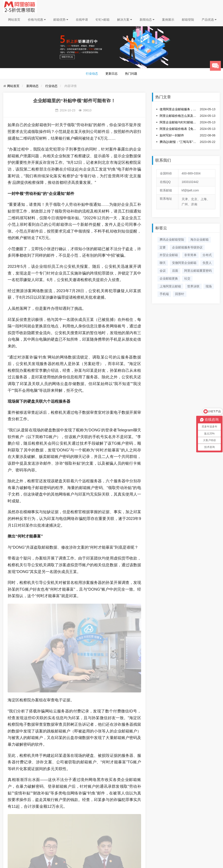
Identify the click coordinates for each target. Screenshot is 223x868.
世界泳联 (193, 286)
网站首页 (14, 20)
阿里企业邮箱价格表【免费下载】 (179, 129)
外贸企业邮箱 (169, 255)
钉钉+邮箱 (103, 20)
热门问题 (131, 74)
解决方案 (125, 20)
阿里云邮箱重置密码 (198, 271)
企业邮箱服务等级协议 (187, 247)
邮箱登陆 (188, 20)
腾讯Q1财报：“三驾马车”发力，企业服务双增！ (179, 142)
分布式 (207, 255)
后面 (175, 271)
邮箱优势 (61, 20)
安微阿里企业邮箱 (184, 263)
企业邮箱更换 (169, 278)
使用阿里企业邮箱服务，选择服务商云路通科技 (179, 109)
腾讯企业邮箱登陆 (172, 240)
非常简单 (190, 255)
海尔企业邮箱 (199, 240)
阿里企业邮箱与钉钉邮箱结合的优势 (179, 122)
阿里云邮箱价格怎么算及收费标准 (179, 116)
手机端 (164, 294)
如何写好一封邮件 (172, 135)
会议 (163, 271)
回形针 (180, 294)
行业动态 (92, 74)
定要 (163, 247)
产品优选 (209, 20)
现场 (209, 286)
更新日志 (111, 74)
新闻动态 (147, 20)
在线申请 (82, 20)
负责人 (207, 263)
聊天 (163, 263)
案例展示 (168, 20)
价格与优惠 (37, 20)
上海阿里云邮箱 (170, 286)
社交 (187, 278)
